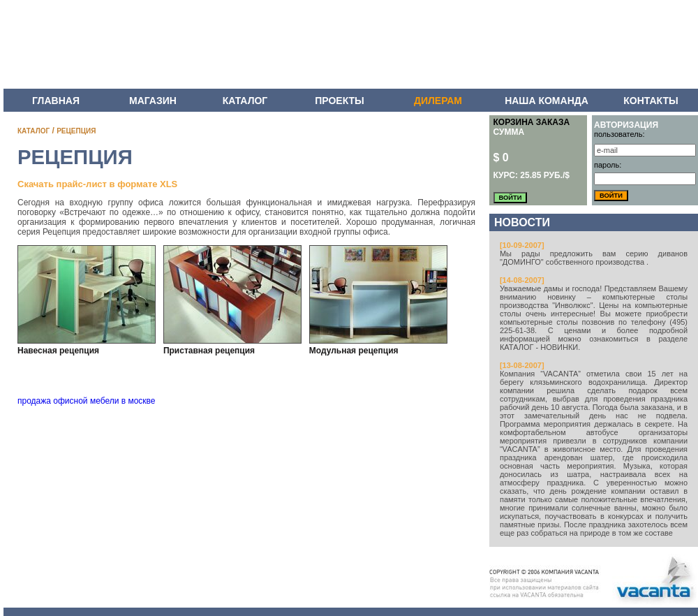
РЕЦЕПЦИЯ (76, 131)
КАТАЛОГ (245, 101)
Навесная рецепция (58, 351)
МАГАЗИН (153, 101)
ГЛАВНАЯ (56, 101)
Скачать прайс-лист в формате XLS (97, 184)
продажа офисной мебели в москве (87, 401)
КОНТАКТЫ (651, 101)
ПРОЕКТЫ (340, 101)
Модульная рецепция (354, 351)
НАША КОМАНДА (547, 101)
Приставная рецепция (209, 351)
